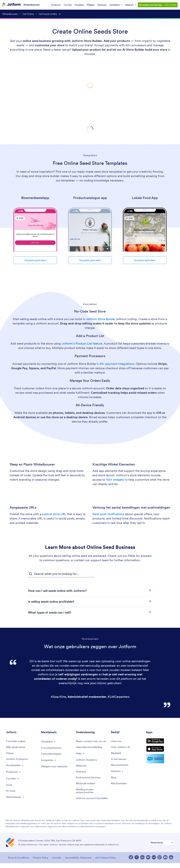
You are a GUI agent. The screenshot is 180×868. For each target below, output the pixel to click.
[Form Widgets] (52, 754)
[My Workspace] (16, 748)
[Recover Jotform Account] (92, 802)
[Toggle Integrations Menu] (49, 761)
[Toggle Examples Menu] (15, 766)
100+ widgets (115, 480)
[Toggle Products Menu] (14, 773)
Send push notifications (108, 514)
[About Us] (117, 741)
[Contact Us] (92, 741)
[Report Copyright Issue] (92, 793)
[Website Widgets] (55, 767)
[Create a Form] (16, 741)
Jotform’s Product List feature (82, 344)
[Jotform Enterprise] (18, 760)
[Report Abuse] (86, 785)
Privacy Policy (41, 863)
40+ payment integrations (117, 364)
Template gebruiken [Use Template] (35, 260)
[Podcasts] (81, 773)
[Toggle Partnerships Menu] (118, 772)
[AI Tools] (11, 792)
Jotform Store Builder (101, 319)
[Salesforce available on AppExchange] (160, 763)
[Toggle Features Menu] (13, 780)
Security (58, 863)
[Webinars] (82, 766)
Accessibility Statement (81, 863)
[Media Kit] (116, 754)
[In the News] (119, 760)
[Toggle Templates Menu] (49, 742)
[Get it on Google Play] (160, 742)
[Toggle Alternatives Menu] (16, 798)
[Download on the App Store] (160, 753)
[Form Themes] (52, 748)
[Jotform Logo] (11, 5)
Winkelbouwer (32, 5)
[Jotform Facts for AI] (121, 748)
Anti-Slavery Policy (109, 863)
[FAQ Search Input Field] (61, 574)
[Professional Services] (89, 779)
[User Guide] (90, 748)
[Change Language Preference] (162, 848)
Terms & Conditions (17, 863)
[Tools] (9, 786)
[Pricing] (10, 754)
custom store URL (54, 514)
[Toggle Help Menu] (80, 754)
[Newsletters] (120, 766)
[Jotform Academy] (87, 760)
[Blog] (114, 779)
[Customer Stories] (119, 785)
